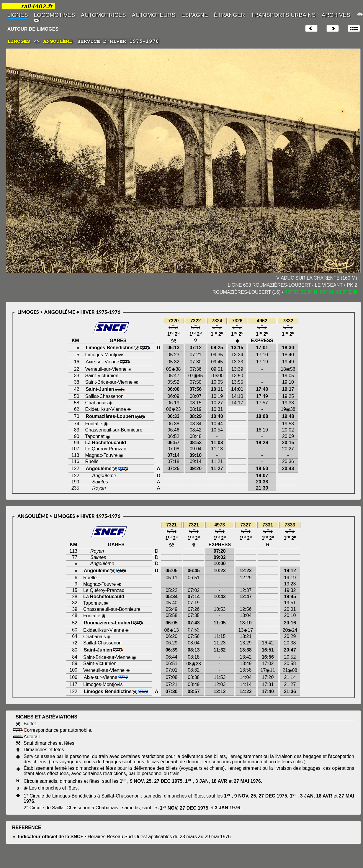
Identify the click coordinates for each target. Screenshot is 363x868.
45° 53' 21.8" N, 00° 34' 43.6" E (318, 292)
